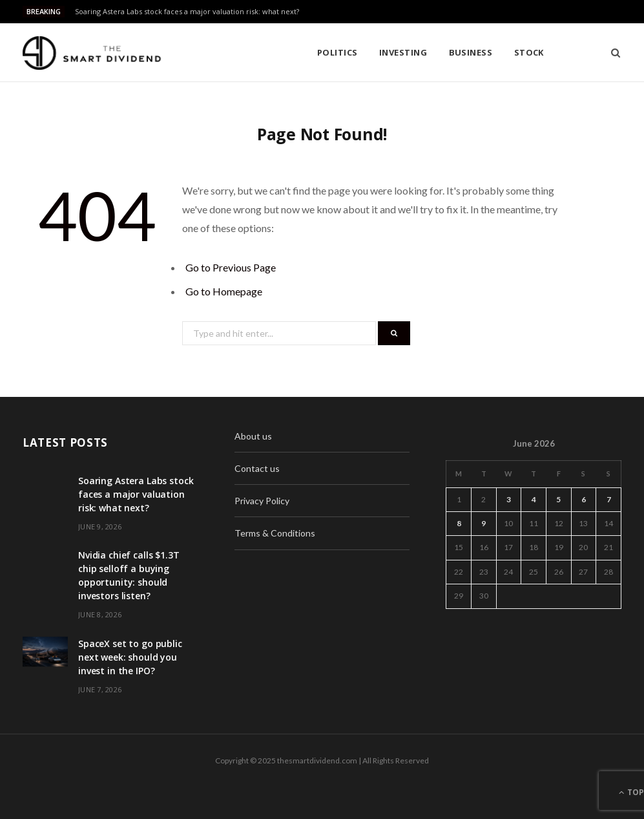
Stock (422, 52)
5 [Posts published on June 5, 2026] (558, 499)
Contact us (257, 468)
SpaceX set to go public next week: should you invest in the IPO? (130, 657)
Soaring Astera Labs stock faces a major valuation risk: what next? (187, 12)
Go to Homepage (224, 291)
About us (253, 436)
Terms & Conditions (275, 533)
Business (364, 52)
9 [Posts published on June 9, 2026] (483, 523)
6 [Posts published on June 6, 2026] (584, 499)
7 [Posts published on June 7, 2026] (609, 499)
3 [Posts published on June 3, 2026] (509, 499)
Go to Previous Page (231, 267)
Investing (296, 52)
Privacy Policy (262, 501)
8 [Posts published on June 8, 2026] (459, 523)
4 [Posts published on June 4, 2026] (534, 499)
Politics (230, 52)
